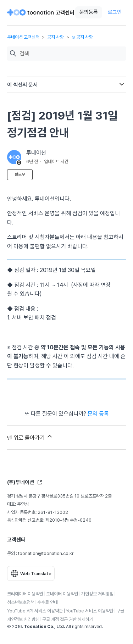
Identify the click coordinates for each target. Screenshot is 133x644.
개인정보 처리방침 (97, 594)
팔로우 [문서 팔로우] (20, 174)
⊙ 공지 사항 (82, 37)
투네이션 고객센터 (23, 37)
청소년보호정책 (21, 602)
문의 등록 (98, 414)
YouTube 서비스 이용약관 (90, 611)
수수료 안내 (48, 602)
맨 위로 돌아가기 (30, 437)
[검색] (71, 54)
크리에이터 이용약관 (25, 594)
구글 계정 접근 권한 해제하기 (68, 619)
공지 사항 (56, 37)
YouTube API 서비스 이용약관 (35, 611)
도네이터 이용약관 (62, 594)
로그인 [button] (115, 12)
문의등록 (89, 12)
